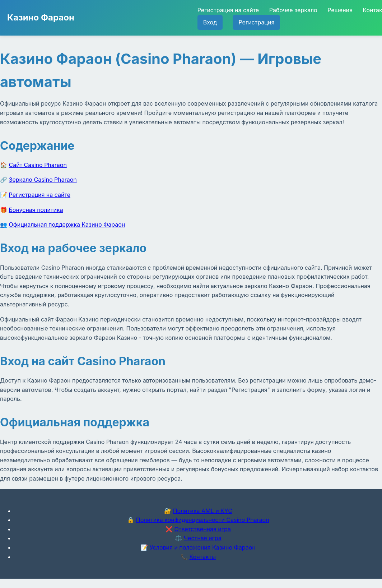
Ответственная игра (202, 529)
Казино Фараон (41, 17)
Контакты (202, 557)
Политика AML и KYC (203, 511)
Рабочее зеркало (293, 10)
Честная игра (203, 538)
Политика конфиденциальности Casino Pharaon (203, 520)
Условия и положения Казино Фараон (203, 547)
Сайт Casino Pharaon (38, 165)
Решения (340, 10)
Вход (210, 22)
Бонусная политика (36, 210)
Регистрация (256, 22)
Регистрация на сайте (228, 10)
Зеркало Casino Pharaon (43, 180)
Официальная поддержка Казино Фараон (67, 224)
